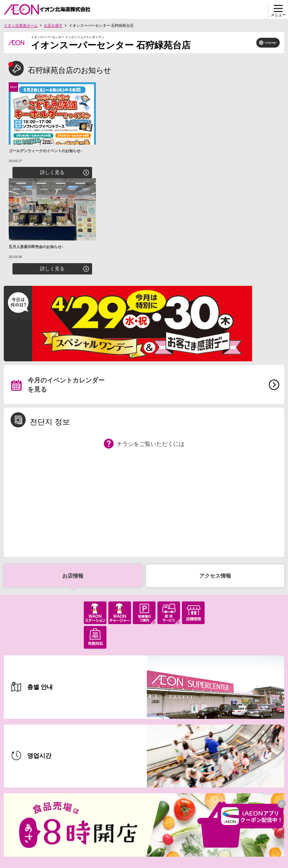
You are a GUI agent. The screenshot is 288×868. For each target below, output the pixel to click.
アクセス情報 (215, 576)
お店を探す (53, 25)
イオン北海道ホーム (21, 25)
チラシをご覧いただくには (151, 444)
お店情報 (73, 576)
